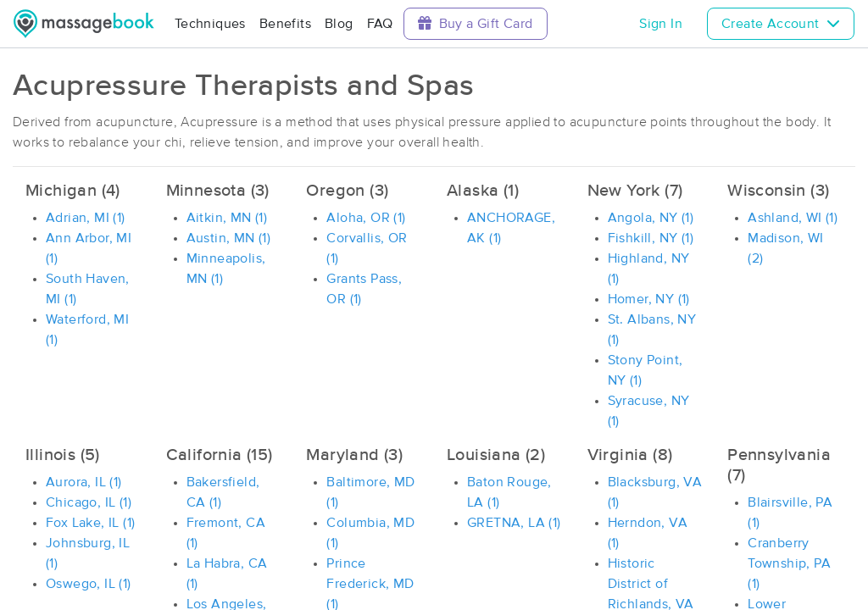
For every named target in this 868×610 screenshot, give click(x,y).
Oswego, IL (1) (89, 584)
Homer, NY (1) (649, 299)
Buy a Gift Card (476, 23)
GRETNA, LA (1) (514, 523)
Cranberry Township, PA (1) (789, 563)
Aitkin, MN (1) (227, 218)
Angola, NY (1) (651, 218)
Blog (339, 24)
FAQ (380, 24)
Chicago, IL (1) (89, 502)
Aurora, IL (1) (84, 482)
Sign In (661, 24)
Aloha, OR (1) (366, 218)
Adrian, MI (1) (86, 218)
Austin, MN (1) (229, 238)
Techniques (210, 24)
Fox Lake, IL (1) (90, 523)
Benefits (285, 24)
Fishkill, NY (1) (651, 238)
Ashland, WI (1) (793, 218)
